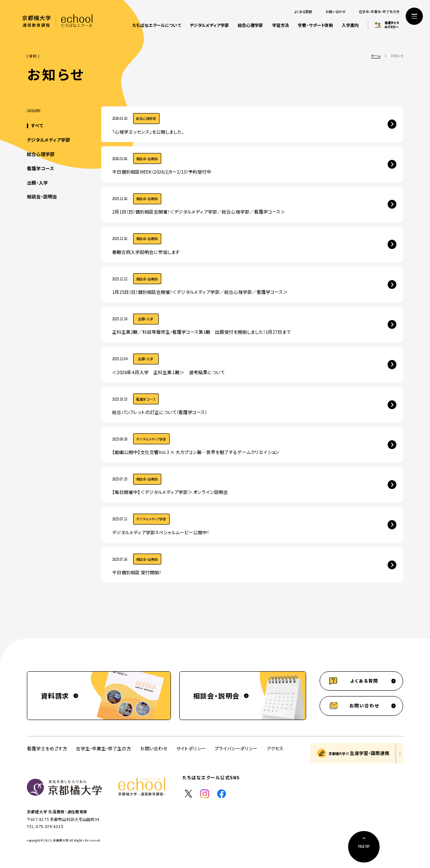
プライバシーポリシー (236, 748)
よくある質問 (303, 12)
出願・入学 (37, 183)
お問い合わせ (336, 12)
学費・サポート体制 (315, 25)
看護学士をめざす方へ (392, 25)
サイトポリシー (191, 748)
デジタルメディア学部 (209, 25)
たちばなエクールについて (157, 25)
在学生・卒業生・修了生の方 (379, 12)
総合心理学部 (250, 25)
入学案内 (350, 25)
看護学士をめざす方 (47, 748)
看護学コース (40, 168)
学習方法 (281, 25)
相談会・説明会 (42, 197)
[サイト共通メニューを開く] (414, 16)
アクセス (275, 749)
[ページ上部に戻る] (364, 847)
